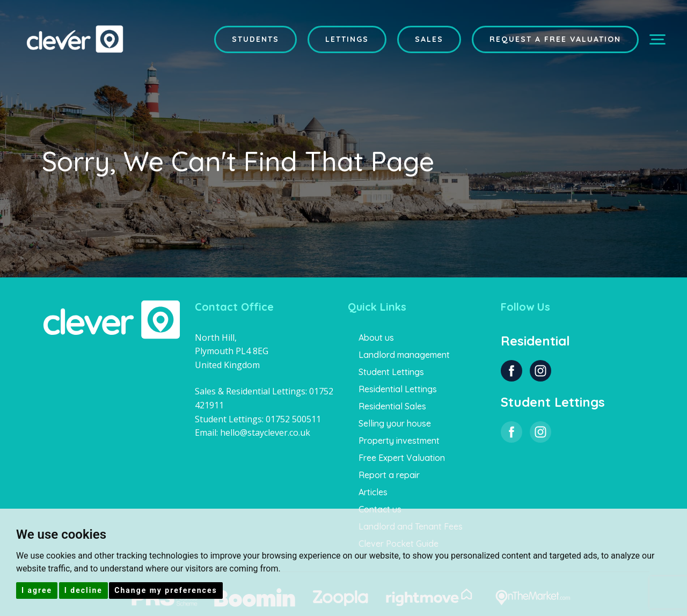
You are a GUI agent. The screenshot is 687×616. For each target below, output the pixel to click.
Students (255, 39)
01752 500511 (293, 419)
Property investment (399, 441)
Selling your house (395, 423)
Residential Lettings (398, 389)
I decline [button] (83, 590)
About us (376, 338)
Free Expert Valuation (402, 458)
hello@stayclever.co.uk (265, 432)
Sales (429, 39)
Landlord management (404, 355)
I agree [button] (37, 590)
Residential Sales (392, 406)
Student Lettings (391, 372)
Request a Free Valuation (555, 39)
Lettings (347, 39)
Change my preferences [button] (166, 590)
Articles (373, 492)
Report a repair (389, 475)
